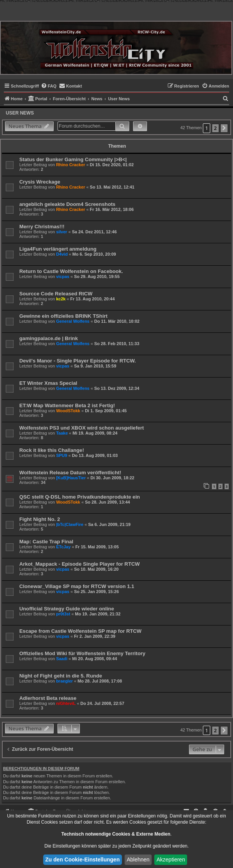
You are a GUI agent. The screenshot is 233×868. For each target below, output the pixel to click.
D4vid (62, 254)
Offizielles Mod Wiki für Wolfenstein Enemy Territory (82, 653)
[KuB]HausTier (71, 478)
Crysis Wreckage (40, 182)
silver (62, 232)
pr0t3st (63, 614)
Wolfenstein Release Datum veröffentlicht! (70, 473)
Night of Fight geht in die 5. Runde (61, 676)
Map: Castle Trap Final (46, 542)
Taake (62, 433)
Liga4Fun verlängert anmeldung (58, 249)
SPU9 (62, 455)
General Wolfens (73, 321)
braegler (64, 681)
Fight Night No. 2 (40, 519)
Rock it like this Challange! (52, 450)
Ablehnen (138, 860)
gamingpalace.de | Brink (49, 338)
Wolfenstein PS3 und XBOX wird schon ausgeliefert (82, 428)
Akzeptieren (171, 860)
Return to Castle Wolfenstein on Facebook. (71, 271)
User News (20, 113)
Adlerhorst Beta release (48, 698)
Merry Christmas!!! (42, 227)
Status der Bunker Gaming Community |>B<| (73, 159)
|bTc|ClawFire (70, 524)
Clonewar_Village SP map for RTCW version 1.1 (77, 586)
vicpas (62, 276)
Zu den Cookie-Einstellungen (82, 860)
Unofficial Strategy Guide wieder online (67, 609)
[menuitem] (49, 86)
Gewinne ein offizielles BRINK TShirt (63, 316)
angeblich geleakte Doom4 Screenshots (67, 204)
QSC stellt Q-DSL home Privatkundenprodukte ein (80, 497)
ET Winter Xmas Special (48, 383)
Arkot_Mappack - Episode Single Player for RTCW (79, 564)
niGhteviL (66, 703)
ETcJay (63, 547)
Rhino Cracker (70, 165)
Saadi (62, 659)
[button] (224, 128)
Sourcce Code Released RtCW (56, 294)
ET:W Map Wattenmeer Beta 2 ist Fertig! (67, 405)
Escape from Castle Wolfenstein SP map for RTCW (80, 631)
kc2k (61, 299)
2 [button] (215, 128)
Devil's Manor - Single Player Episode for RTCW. (78, 361)
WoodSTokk (68, 411)
